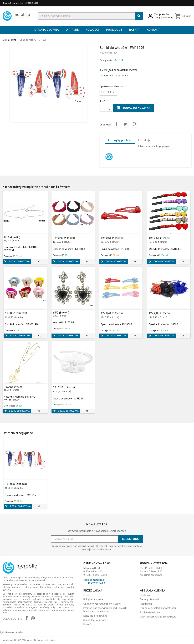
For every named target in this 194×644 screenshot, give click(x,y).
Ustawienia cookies (12, 632)
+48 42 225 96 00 (96, 583)
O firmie (72, 30)
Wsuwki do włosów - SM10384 (165, 249)
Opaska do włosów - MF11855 (69, 249)
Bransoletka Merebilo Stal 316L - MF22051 (22, 249)
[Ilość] (104, 108)
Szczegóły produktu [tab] (120, 140)
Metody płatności (149, 599)
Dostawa (145, 595)
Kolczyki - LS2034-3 (63, 323)
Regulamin (146, 604)
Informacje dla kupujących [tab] (154, 146)
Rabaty (134, 30)
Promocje (114, 30)
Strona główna (47, 30)
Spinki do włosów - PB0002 (115, 249)
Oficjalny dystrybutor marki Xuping (102, 604)
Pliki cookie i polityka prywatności (158, 608)
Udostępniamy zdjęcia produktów (158, 617)
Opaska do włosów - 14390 (163, 324)
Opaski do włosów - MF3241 (68, 399)
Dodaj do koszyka (133, 108)
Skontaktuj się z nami (95, 620)
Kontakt (153, 30)
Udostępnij (116, 124)
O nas (86, 595)
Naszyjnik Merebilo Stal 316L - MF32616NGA (20, 398)
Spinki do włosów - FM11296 (20, 495)
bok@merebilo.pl (95, 580)
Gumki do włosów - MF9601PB (21, 324)
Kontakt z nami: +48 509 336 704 (20, 3)
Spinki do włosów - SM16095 (116, 324)
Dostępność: (106, 60)
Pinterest (134, 124)
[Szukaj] (90, 16)
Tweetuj (125, 124)
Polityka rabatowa (93, 599)
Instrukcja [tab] (144, 140)
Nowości (92, 30)
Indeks (103, 53)
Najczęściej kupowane (95, 616)
